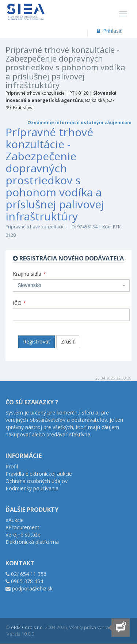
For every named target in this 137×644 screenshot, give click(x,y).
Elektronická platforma (32, 542)
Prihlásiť (109, 31)
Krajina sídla (29, 274)
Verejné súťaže (23, 535)
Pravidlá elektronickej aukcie (39, 474)
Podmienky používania (32, 488)
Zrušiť (68, 341)
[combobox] (71, 286)
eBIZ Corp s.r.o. (27, 627)
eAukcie (15, 520)
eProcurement (22, 527)
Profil (12, 466)
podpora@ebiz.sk (32, 588)
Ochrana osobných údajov (37, 481)
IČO (19, 303)
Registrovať (37, 341)
